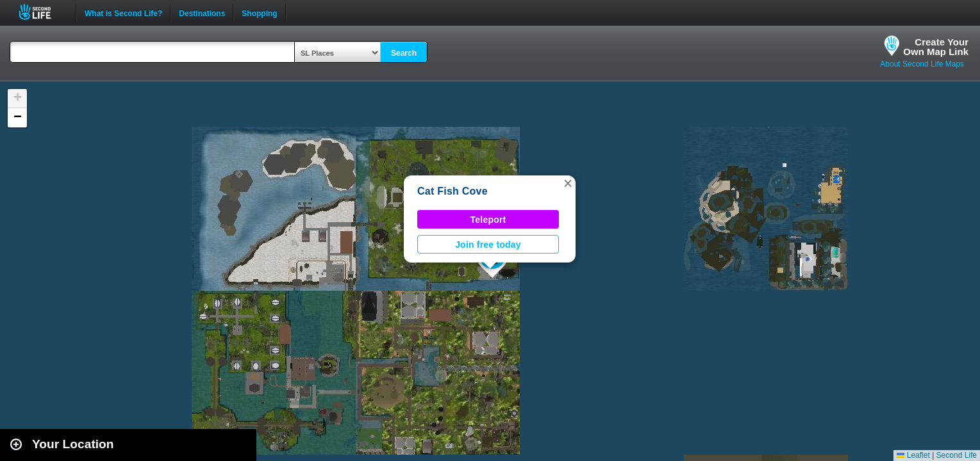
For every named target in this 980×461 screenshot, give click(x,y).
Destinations (202, 12)
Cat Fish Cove (453, 191)
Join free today (488, 245)
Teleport (488, 220)
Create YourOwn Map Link (936, 47)
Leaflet (913, 455)
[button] (568, 183)
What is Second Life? (123, 12)
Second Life (42, 12)
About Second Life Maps (922, 64)
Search (404, 53)
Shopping (259, 12)
